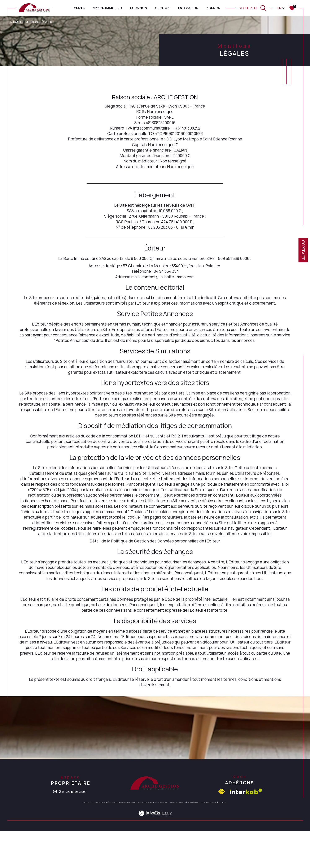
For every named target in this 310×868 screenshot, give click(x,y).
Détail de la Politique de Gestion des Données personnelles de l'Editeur (155, 563)
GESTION (162, 8)
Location (139, 8)
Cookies (222, 835)
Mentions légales (178, 835)
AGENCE (213, 8)
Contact (303, 250)
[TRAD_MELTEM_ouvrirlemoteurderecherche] (253, 8)
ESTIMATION (188, 8)
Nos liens (198, 835)
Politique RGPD (211, 835)
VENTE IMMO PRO (107, 8)
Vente (79, 8)
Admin (190, 835)
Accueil (16, 22)
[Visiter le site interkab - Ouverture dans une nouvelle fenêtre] (246, 824)
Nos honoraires (149, 835)
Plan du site (163, 835)
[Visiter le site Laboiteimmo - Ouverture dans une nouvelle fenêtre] (155, 850)
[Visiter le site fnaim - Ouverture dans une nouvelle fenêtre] (222, 824)
